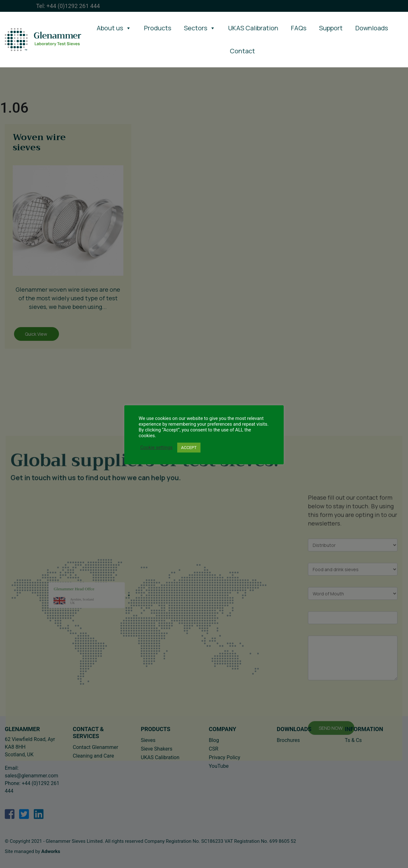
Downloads (372, 28)
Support (331, 28)
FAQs (299, 28)
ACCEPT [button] (189, 448)
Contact (242, 51)
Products (158, 28)
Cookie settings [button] (156, 447)
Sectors (200, 28)
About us (114, 28)
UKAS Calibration (253, 28)
